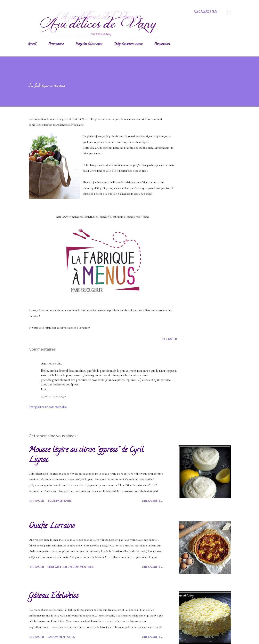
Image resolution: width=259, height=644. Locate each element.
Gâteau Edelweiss (54, 596)
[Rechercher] (205, 12)
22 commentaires (61, 637)
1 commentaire (59, 501)
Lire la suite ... (152, 501)
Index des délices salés (89, 44)
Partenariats (162, 44)
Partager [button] (169, 339)
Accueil (32, 44)
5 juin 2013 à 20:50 (53, 396)
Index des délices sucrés (128, 44)
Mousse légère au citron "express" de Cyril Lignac (86, 455)
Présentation (56, 44)
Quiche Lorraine (52, 526)
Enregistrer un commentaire (48, 407)
